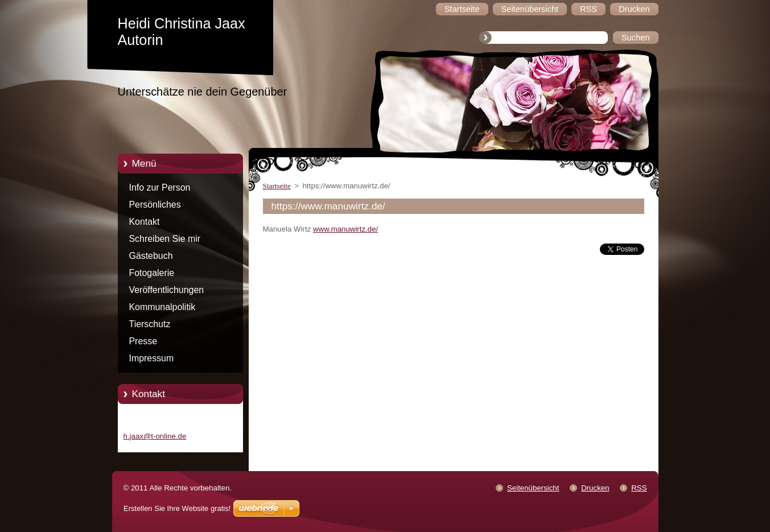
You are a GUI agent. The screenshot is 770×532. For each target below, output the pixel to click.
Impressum (152, 358)
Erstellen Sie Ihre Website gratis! (177, 508)
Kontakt (145, 222)
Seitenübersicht (533, 488)
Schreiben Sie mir (165, 239)
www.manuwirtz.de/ (345, 229)
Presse (143, 341)
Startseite (277, 186)
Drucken (595, 488)
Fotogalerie (152, 273)
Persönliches (155, 205)
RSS (639, 488)
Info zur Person (160, 187)
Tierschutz (150, 324)
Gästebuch (151, 256)
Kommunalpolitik (162, 307)
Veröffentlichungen (167, 290)
